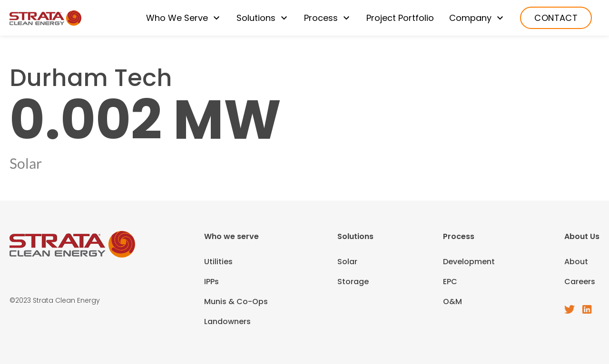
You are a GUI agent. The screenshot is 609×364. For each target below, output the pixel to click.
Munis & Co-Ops (236, 302)
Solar (347, 262)
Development (469, 262)
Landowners (227, 321)
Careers (580, 282)
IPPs (211, 282)
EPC (450, 282)
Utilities (218, 262)
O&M (452, 302)
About (576, 262)
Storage (353, 282)
